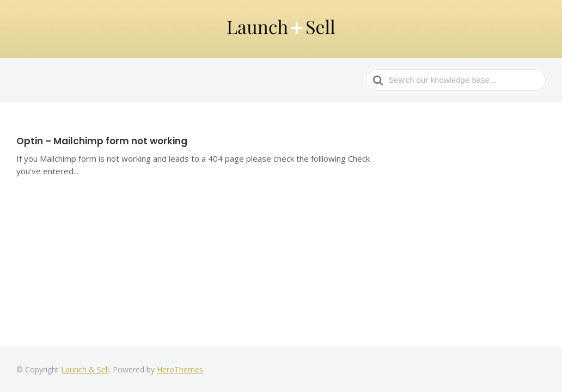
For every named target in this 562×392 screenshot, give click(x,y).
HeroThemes (180, 369)
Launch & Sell (85, 369)
